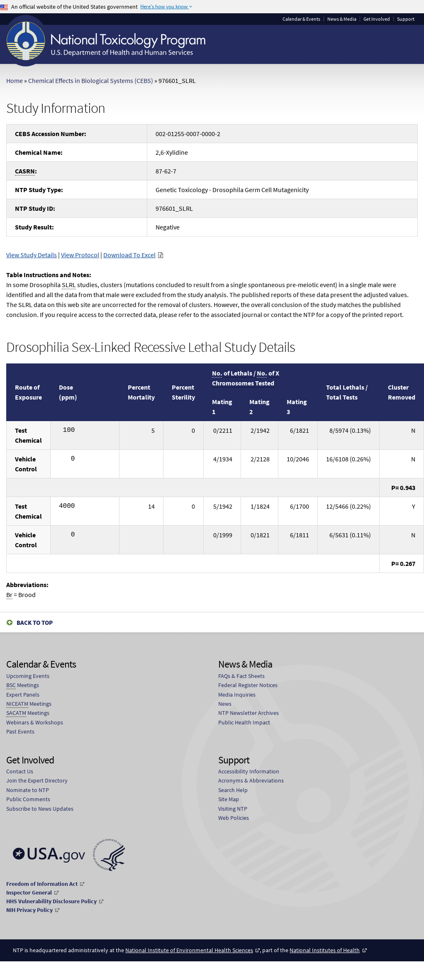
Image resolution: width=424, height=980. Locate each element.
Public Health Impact (244, 722)
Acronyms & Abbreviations (251, 780)
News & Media (342, 19)
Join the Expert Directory (37, 780)
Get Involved (377, 19)
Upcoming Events (28, 676)
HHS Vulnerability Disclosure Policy (51, 901)
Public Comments (28, 799)
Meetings (23, 685)
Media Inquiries (237, 695)
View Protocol (80, 255)
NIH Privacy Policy (29, 910)
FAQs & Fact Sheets (241, 676)
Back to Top (35, 623)
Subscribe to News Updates (40, 809)
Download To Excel (129, 255)
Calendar (301, 19)
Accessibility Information (249, 771)
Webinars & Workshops (35, 722)
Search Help (233, 790)
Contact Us (20, 771)
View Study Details (32, 255)
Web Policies (234, 818)
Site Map (229, 799)
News (225, 704)
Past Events (20, 731)
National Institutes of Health (325, 950)
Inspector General (29, 892)
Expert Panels (23, 695)
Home (15, 80)
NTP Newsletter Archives (249, 713)
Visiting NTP (233, 809)
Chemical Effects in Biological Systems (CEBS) (91, 80)
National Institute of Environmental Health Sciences (189, 950)
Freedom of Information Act (42, 884)
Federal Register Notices (248, 685)
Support (406, 19)
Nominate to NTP (28, 790)
